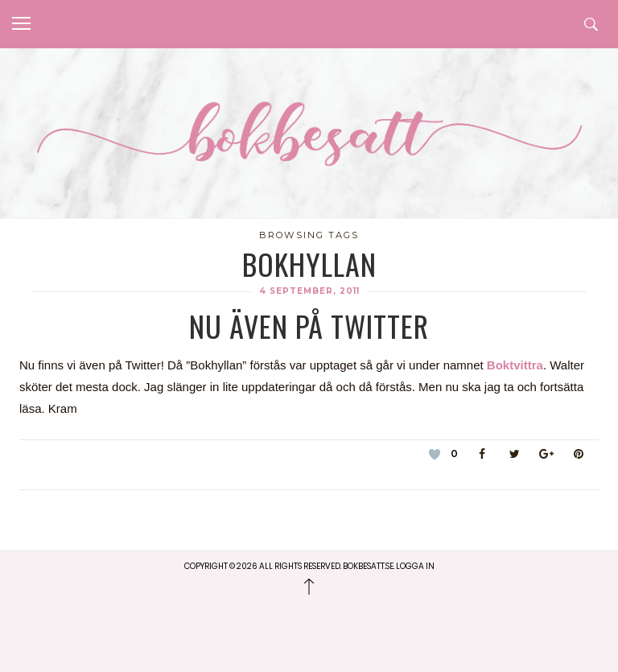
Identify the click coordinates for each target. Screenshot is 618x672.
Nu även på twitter (309, 326)
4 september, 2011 (309, 291)
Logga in (415, 566)
